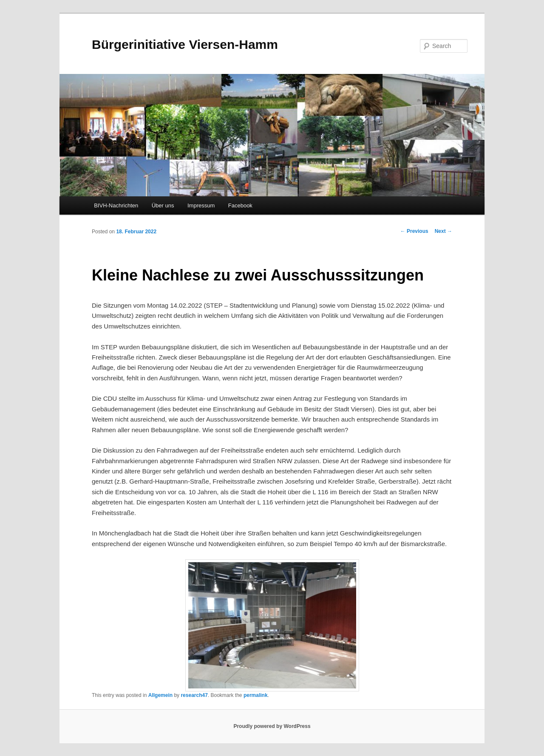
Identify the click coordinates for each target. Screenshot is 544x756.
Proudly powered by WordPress (272, 726)
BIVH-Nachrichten (116, 205)
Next (443, 231)
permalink (256, 695)
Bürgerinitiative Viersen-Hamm (185, 44)
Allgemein (160, 695)
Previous (414, 231)
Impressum (201, 205)
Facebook (240, 205)
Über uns (163, 205)
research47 (194, 695)
